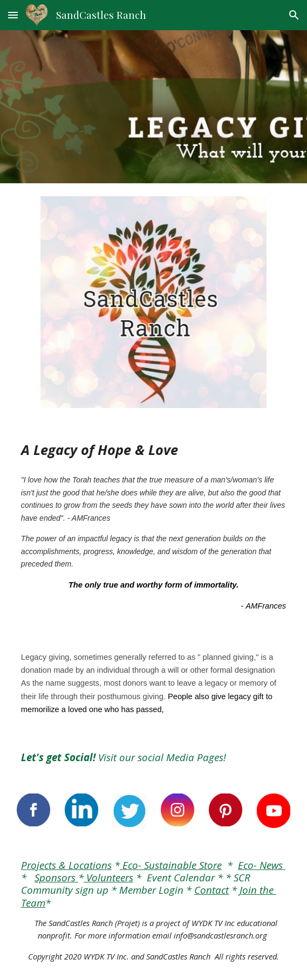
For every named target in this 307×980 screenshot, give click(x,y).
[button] (13, 15)
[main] (153, 450)
